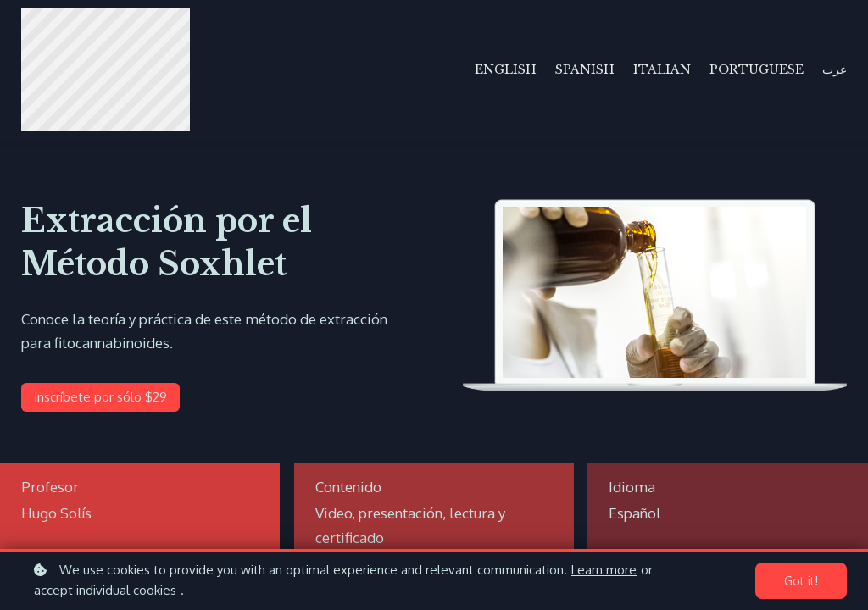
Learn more (604, 570)
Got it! (801, 581)
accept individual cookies (105, 590)
